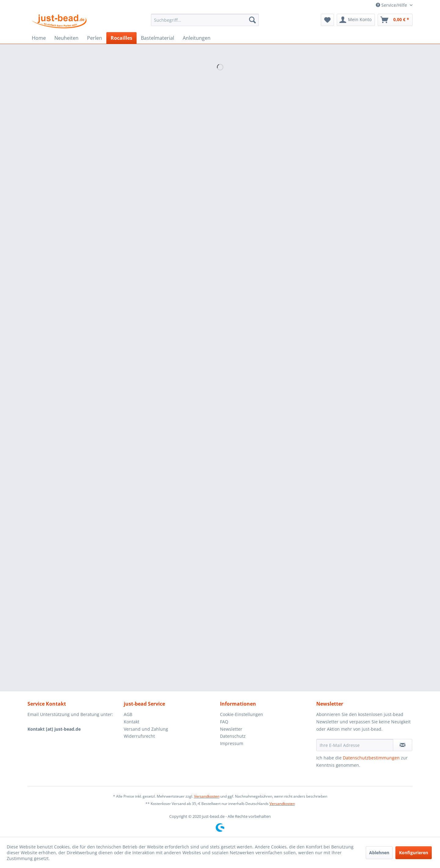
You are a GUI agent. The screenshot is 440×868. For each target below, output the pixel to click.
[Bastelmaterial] (158, 38)
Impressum (232, 743)
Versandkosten (207, 796)
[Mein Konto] (356, 20)
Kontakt (132, 722)
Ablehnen (379, 853)
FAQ (224, 722)
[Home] (39, 38)
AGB (128, 714)
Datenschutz (233, 736)
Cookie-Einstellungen (242, 714)
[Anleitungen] (197, 38)
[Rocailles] (121, 38)
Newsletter (231, 729)
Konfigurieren (414, 853)
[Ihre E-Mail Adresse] (355, 745)
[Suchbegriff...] (205, 20)
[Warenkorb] (395, 20)
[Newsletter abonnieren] (403, 745)
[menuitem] (205, 20)
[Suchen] (252, 20)
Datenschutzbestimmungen (371, 758)
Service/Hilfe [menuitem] (392, 5)
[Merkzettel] (327, 20)
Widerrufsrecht (139, 736)
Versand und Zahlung (146, 729)
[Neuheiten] (66, 38)
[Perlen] (95, 38)
